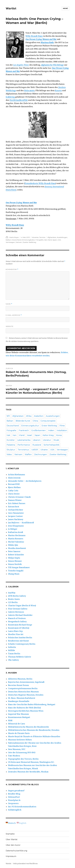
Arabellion (39, 416)
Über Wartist (12, 839)
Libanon (37, 440)
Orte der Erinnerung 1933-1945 (22, 752)
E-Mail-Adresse (14, 315)
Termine (42, 237)
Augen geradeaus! (16, 791)
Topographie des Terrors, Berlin (23, 759)
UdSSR (35, 450)
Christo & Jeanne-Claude (19, 497)
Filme (62, 426)
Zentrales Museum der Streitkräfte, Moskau (28, 772)
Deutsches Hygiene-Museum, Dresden (26, 695)
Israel (30, 435)
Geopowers (13, 803)
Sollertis (12, 647)
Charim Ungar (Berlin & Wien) (22, 606)
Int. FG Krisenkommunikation (22, 807)
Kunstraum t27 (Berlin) (19, 628)
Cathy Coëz (13, 491)
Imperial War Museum (18, 714)
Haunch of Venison (17, 618)
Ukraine (44, 450)
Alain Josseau (14, 478)
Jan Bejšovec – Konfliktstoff (21, 523)
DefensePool (14, 797)
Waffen (28, 454)
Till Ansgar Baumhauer (19, 567)
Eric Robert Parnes (17, 503)
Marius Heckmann (17, 535)
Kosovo (58, 90)
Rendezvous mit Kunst (18, 641)
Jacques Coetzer (15, 516)
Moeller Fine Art (16, 634)
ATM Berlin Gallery (17, 596)
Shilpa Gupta (14, 558)
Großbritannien (38, 430)
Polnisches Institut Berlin (20, 638)
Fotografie (40, 240)
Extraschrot (14, 507)
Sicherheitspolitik (52, 445)
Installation (62, 430)
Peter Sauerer (14, 551)
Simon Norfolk (15, 564)
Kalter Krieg (48, 435)
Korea (59, 435)
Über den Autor (13, 845)
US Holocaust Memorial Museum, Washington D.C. (31, 762)
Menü (65, 8)
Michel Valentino (16, 542)
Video (9, 454)
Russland (37, 445)
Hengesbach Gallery (17, 622)
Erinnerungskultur (28, 240)
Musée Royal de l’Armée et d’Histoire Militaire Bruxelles (34, 736)
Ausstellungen (62, 237)
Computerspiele (48, 421)
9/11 (8, 416)
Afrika (29, 416)
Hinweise (35, 237)
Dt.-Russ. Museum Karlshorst (22, 698)
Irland (50, 240)
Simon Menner (15, 561)
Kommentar (12, 269)
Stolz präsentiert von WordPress (25, 864)
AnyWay (12, 593)
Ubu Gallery (13, 660)
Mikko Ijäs (13, 545)
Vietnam (19, 242)
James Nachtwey (16, 519)
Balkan (8, 240)
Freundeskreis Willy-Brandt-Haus (40, 183)
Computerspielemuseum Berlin (23, 688)
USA (59, 240)
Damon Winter (15, 500)
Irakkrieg (10, 97)
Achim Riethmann (16, 475)
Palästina (11, 445)
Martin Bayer (14, 237)
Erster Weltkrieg (49, 426)
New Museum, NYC (17, 749)
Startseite (10, 834)
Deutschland (16, 240)
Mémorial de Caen (16, 724)
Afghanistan (52, 237)
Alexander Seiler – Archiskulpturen (25, 481)
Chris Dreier (14, 494)
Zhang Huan (14, 574)
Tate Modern (14, 756)
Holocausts (29, 90)
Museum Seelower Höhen (20, 740)
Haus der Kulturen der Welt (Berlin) (24, 708)
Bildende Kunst (23, 421)
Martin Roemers (16, 539)
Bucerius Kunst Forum (18, 685)
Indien (51, 430)
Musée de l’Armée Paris (19, 733)
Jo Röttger (13, 529)
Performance (24, 445)
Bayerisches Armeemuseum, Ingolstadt (26, 682)
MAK (10, 720)
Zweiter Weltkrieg (29, 242)
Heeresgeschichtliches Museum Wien (26, 711)
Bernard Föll (14, 484)
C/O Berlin (13, 602)
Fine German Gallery (18, 609)
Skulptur (11, 450)
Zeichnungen (41, 454)
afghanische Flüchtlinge (52, 65)
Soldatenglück (15, 810)
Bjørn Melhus (14, 487)
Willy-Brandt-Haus (34, 36)
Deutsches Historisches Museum (23, 692)
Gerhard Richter (16, 510)
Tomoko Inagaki (16, 571)
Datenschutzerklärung (16, 851)
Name (9, 304)
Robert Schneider (16, 555)
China (35, 421)
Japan (55, 240)
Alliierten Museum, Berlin (20, 679)
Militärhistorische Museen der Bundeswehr (28, 727)
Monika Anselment (17, 548)
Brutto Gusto (14, 599)
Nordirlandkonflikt (19, 100)
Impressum (11, 856)
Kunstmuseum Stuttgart (19, 717)
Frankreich (24, 430)
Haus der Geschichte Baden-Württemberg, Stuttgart (32, 704)
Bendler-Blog (14, 794)
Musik (56, 440)
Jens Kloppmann (16, 526)
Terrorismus (23, 450)
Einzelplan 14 (14, 800)
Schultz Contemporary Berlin (22, 644)
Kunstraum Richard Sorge (20, 625)
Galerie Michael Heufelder (20, 615)
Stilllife (11, 650)
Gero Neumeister (16, 513)
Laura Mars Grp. (16, 631)
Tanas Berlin (14, 654)
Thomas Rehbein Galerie (20, 657)
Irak (46, 240)
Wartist (11, 8)
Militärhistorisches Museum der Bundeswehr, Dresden (34, 730)
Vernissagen (10, 242)
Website (10, 326)
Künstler (11, 440)
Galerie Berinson (16, 612)
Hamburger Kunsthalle (19, 701)
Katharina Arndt (16, 532)
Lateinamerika (24, 440)
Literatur (47, 440)
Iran (15, 435)
